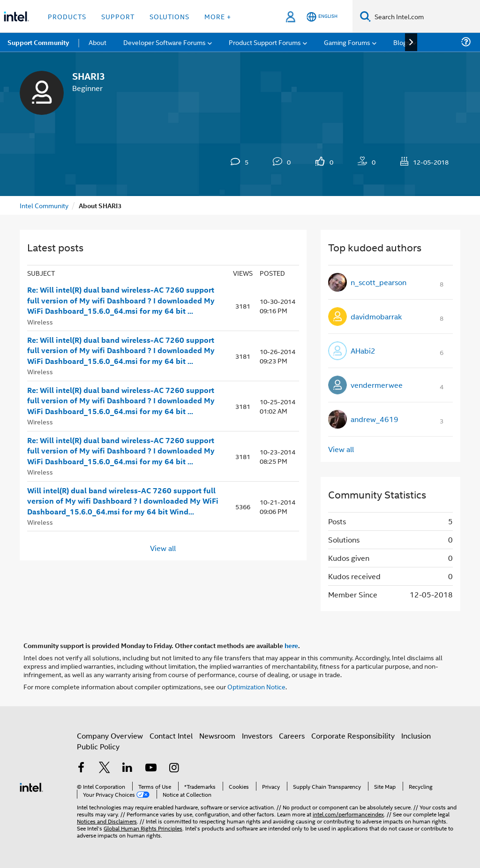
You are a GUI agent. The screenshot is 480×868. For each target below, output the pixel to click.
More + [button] (218, 16)
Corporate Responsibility (353, 736)
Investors (257, 736)
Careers (292, 736)
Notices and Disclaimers (107, 821)
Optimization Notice (256, 686)
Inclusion (416, 736)
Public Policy (98, 746)
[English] (322, 17)
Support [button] (118, 16)
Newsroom (217, 736)
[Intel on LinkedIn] (127, 768)
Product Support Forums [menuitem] (265, 42)
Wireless (40, 321)
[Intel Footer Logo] (31, 786)
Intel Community (44, 205)
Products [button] (67, 16)
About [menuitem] (97, 42)
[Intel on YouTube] (151, 768)
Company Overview (110, 736)
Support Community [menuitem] (38, 42)
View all (163, 547)
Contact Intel (171, 736)
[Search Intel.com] (425, 16)
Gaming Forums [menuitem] (347, 42)
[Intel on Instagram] (174, 768)
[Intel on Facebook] (81, 768)
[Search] (365, 16)
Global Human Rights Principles (143, 828)
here (291, 645)
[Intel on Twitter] (105, 768)
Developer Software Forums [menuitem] (165, 42)
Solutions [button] (169, 16)
